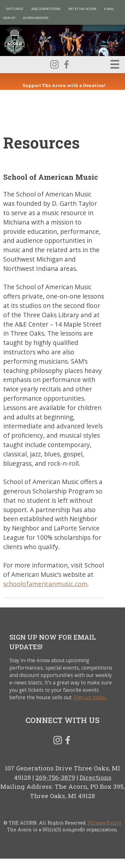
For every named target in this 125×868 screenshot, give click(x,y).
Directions (96, 777)
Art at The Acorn (82, 9)
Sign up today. (90, 697)
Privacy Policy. (105, 823)
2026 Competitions (46, 9)
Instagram (54, 64)
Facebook (66, 64)
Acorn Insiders (36, 18)
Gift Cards (15, 9)
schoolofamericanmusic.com (45, 584)
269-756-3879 (55, 777)
